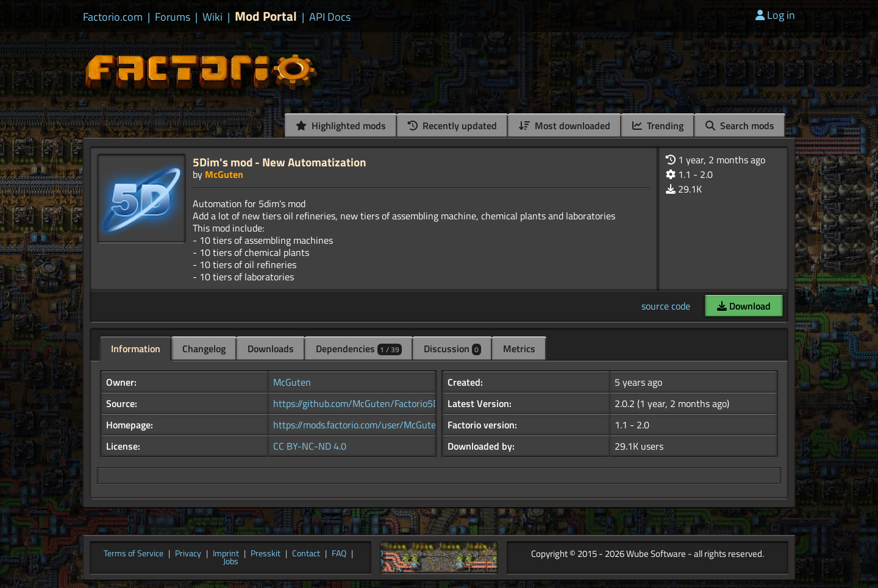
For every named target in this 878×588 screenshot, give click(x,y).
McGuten (224, 174)
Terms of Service (134, 554)
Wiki (212, 17)
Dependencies (359, 349)
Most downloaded (565, 126)
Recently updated (452, 126)
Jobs (231, 562)
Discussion (452, 349)
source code (666, 306)
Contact (306, 554)
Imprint (226, 554)
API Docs (330, 17)
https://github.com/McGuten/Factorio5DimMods (372, 403)
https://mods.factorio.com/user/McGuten (357, 425)
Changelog (204, 349)
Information (136, 349)
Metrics (519, 349)
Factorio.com (113, 17)
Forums (173, 17)
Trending (658, 126)
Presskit (266, 554)
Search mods (740, 126)
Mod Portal (266, 16)
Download (744, 306)
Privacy (188, 554)
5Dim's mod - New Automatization (280, 162)
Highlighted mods (341, 126)
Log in (775, 15)
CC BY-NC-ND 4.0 (310, 446)
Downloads (271, 349)
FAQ (339, 554)
